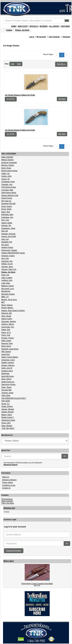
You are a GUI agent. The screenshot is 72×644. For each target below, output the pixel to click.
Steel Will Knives (7, 376)
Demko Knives (7, 198)
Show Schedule (7, 501)
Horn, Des (5, 258)
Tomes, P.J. (6, 404)
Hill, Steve (5, 245)
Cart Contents (54, 37)
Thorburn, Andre (7, 393)
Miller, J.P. (5, 297)
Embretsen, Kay (7, 217)
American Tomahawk (9, 163)
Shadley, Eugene (8, 363)
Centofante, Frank (8, 182)
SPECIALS (34, 26)
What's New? (9, 561)
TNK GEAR (6, 401)
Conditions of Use (9, 485)
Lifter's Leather (7, 278)
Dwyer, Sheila (6, 209)
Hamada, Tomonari (8, 234)
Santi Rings (6, 354)
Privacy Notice (7, 482)
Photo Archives (7, 499)
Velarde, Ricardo (7, 412)
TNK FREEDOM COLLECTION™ (14, 398)
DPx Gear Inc (6, 201)
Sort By (61, 64)
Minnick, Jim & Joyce (9, 300)
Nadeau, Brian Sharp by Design (13, 311)
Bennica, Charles (8, 165)
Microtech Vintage (8, 294)
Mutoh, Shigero (7, 305)
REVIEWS (43, 26)
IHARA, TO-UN (7, 264)
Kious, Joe (5, 275)
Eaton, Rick (6, 212)
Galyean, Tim (6, 225)
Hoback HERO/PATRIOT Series (13, 253)
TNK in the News (8, 503)
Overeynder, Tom (8, 327)
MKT (3, 302)
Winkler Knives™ (8, 417)
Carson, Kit (5, 179)
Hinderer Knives (7, 247)
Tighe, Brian (6, 395)
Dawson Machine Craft (10, 195)
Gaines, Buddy (7, 223)
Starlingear (5, 373)
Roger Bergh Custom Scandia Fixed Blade (37, 584)
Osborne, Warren (8, 324)
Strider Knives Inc (8, 382)
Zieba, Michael (7, 426)
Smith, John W (7, 368)
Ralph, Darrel (6, 341)
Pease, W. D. (6, 332)
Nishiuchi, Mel (6, 313)
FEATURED (65, 26)
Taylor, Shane (6, 387)
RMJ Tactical (6, 352)
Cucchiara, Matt (7, 190)
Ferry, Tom (5, 220)
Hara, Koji (5, 239)
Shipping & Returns (9, 480)
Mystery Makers (7, 308)
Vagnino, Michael (8, 409)
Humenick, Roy (7, 261)
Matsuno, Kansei (8, 286)
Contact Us (6, 488)
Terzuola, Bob (6, 390)
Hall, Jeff (5, 231)
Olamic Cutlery (7, 319)
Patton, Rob (6, 330)
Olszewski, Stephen (9, 322)
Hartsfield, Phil (7, 242)
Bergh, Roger (6, 168)
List (13, 64)
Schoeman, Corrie (8, 360)
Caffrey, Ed (5, 173)
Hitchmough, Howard (9, 250)
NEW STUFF (23, 26)
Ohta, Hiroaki (6, 316)
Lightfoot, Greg (7, 280)
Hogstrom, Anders (8, 256)
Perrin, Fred (6, 335)
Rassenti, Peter (7, 343)
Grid (19, 64)
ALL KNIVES (54, 26)
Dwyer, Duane (7, 206)
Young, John (6, 423)
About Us (6, 477)
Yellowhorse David (8, 420)
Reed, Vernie (6, 346)
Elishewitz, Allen (7, 215)
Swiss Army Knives (8, 384)
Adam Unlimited (7, 157)
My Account (41, 37)
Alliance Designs (7, 160)
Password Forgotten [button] (14, 551)
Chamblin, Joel (7, 184)
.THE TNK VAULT (8, 428)
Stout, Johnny (6, 379)
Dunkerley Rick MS (8, 204)
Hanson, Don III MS (9, 236)
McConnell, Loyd (7, 289)
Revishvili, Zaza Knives (10, 349)
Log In (32, 37)
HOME (13, 26)
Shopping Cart (9, 508)
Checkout (66, 37)
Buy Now (62, 99)
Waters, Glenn (7, 415)
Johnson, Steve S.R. (9, 269)
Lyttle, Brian (6, 283)
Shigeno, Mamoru (8, 365)
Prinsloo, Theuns (8, 338)
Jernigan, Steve (7, 267)
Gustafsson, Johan (8, 228)
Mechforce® (6, 291)
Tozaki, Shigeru (7, 406)
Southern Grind (7, 371)
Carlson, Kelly (6, 176)
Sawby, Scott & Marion (10, 357)
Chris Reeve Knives (9, 187)
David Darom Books (9, 193)
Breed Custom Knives (9, 171)
